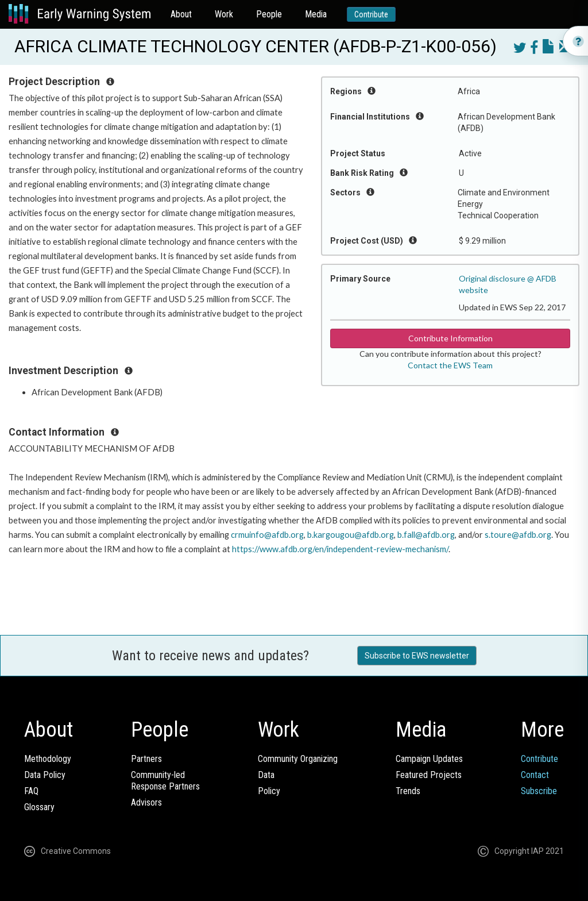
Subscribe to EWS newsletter (417, 656)
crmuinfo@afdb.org (267, 535)
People (269, 14)
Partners (146, 759)
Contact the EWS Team (450, 365)
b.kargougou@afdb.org (351, 535)
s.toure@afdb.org (518, 535)
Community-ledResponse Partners (165, 781)
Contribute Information (450, 338)
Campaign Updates (429, 759)
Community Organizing (298, 759)
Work (224, 14)
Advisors (146, 802)
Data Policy (45, 775)
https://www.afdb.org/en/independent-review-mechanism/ (340, 549)
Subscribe (539, 791)
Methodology (48, 759)
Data (266, 775)
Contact (535, 775)
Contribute (371, 14)
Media (316, 14)
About (181, 14)
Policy (269, 791)
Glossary (39, 807)
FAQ (31, 791)
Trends (408, 791)
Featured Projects (429, 775)
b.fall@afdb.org (426, 535)
